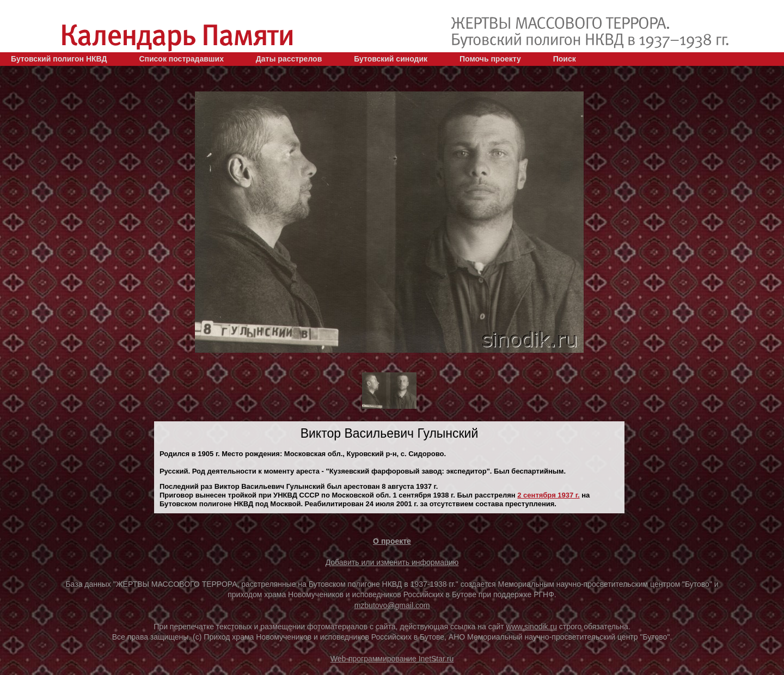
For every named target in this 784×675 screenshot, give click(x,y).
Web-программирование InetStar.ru (392, 659)
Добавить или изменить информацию (392, 562)
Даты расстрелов (289, 59)
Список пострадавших (181, 59)
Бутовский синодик (391, 59)
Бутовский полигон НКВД (59, 59)
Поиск (565, 59)
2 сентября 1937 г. (548, 495)
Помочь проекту (490, 59)
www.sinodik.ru (532, 627)
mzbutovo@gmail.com (392, 605)
